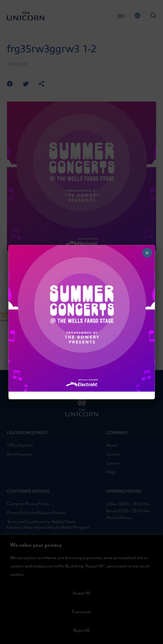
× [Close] (147, 253)
